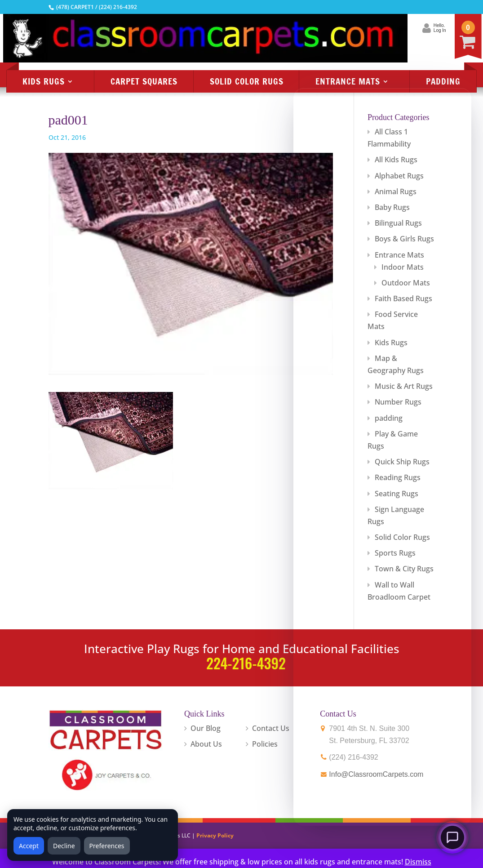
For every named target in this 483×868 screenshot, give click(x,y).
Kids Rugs (44, 81)
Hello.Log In (393, 28)
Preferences (107, 846)
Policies (265, 744)
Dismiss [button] (418, 862)
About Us (206, 744)
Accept (29, 846)
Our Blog (206, 728)
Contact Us (271, 728)
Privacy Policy (215, 835)
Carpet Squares (144, 81)
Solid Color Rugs (247, 81)
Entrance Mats (348, 81)
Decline (64, 846)
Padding (443, 81)
